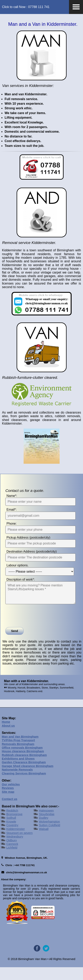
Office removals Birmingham (22, 761)
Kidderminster (15, 842)
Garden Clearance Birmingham (24, 775)
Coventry (12, 838)
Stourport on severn (19, 846)
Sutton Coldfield (50, 838)
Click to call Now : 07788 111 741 (26, 7)
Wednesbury (15, 850)
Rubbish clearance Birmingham (24, 768)
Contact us (10, 812)
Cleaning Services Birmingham (24, 786)
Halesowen (46, 823)
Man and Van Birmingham (20, 750)
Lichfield (12, 861)
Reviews (8, 801)
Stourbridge (47, 827)
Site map (8, 805)
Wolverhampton (49, 834)
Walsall (44, 842)
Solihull (11, 831)
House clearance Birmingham (23, 764)
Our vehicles (11, 797)
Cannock (12, 857)
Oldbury (11, 853)
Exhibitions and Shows (18, 772)
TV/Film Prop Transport (18, 753)
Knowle (11, 834)
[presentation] (36, 629)
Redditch (12, 823)
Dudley (44, 831)
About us (8, 739)
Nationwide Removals (17, 783)
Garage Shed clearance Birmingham (28, 779)
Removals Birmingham (18, 757)
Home (6, 735)
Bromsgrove (14, 827)
